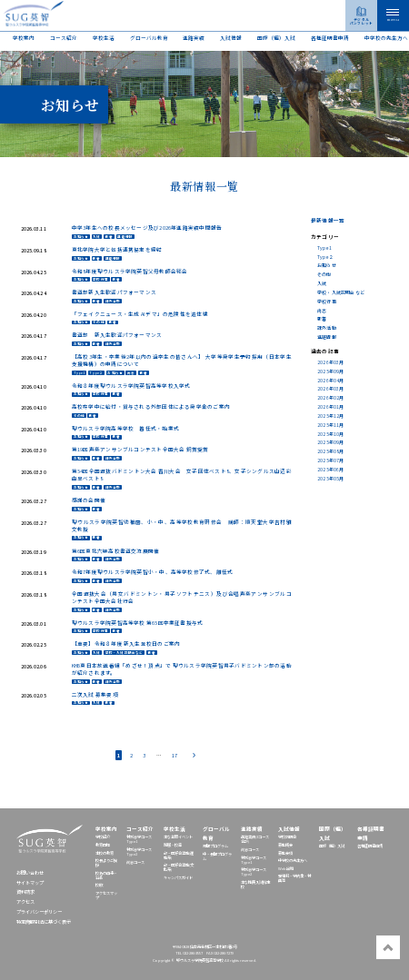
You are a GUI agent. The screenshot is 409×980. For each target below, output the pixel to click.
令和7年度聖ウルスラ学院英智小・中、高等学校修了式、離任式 (153, 572)
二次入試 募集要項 (95, 695)
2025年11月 (331, 425)
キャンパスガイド (178, 877)
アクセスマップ (106, 895)
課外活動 (113, 301)
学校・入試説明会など (124, 653)
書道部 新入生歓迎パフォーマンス (117, 335)
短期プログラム (215, 846)
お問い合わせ (30, 873)
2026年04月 (331, 380)
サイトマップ (30, 883)
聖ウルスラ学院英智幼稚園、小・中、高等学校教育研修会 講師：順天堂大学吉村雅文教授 (182, 526)
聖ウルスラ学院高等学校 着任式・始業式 (125, 429)
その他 (98, 323)
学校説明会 (287, 836)
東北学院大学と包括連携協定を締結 (117, 250)
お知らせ (81, 237)
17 (175, 755)
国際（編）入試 (276, 38)
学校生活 (104, 38)
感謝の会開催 (89, 500)
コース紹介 (64, 38)
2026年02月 (331, 397)
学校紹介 (103, 836)
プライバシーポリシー (39, 912)
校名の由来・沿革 (106, 875)
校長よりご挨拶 (106, 862)
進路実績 (194, 38)
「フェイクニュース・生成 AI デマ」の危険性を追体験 (140, 314)
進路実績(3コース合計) (255, 839)
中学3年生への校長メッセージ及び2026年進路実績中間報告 (147, 228)
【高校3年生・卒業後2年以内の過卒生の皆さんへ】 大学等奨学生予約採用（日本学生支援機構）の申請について (182, 361)
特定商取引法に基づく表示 (44, 922)
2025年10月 (331, 434)
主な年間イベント (178, 836)
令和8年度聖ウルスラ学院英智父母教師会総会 (130, 272)
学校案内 (24, 38)
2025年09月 (331, 371)
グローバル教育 (149, 38)
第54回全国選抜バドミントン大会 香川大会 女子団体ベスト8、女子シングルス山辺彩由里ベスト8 (182, 475)
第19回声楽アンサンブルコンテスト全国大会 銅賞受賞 (140, 450)
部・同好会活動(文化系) (179, 867)
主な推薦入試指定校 (255, 884)
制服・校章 (173, 845)
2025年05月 (331, 478)
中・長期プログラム (217, 856)
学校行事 (100, 279)
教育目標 (103, 845)
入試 (96, 237)
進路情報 (125, 237)
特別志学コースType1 (139, 839)
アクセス (25, 902)
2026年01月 (331, 406)
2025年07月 (331, 460)
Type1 (80, 373)
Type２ (96, 373)
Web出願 (286, 868)
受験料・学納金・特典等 (294, 878)
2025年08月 (331, 451)
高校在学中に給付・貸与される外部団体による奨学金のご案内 (151, 407)
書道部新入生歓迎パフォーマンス (114, 292)
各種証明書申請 (330, 38)
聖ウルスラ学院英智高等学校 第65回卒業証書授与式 (138, 623)
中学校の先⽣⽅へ (386, 38)
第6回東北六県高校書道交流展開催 (116, 551)
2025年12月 (331, 416)
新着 (109, 237)
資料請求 (25, 892)
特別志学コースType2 (139, 851)
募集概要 (285, 845)
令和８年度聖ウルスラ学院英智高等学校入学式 (131, 386)
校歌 (99, 885)
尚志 (131, 373)
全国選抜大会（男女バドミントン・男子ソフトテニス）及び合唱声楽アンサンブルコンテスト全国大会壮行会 (182, 598)
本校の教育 (105, 853)
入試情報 (231, 38)
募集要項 (285, 853)
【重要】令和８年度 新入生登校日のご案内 (126, 644)
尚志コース (135, 862)
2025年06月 (331, 469)
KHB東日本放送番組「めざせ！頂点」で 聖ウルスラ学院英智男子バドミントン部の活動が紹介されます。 (182, 669)
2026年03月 (331, 362)
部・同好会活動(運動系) (179, 855)
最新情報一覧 (328, 220)
